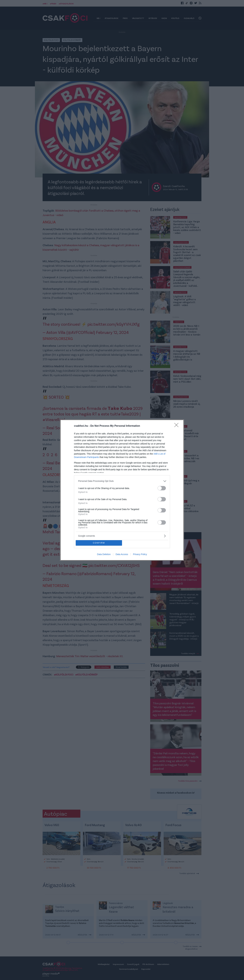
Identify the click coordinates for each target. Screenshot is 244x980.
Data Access (122, 554)
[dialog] (122, 490)
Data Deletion (104, 554)
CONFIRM (99, 543)
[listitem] (122, 481)
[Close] (177, 426)
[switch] (162, 488)
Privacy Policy (140, 554)
